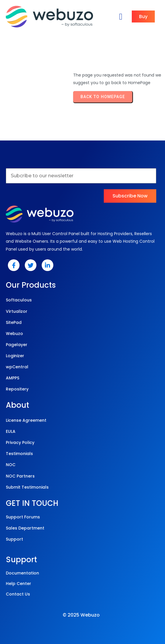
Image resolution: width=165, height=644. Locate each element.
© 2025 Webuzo (81, 615)
